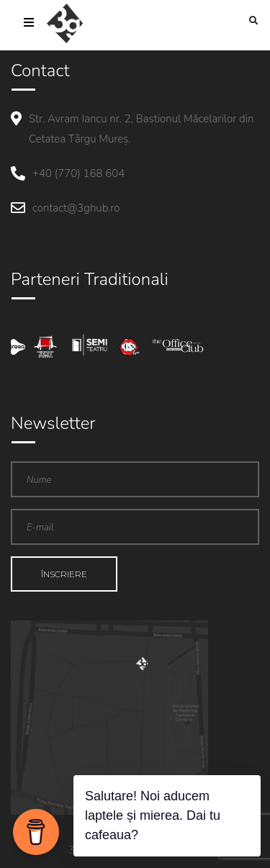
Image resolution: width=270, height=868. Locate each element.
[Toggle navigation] (29, 24)
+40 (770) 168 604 (78, 173)
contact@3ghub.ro (76, 208)
